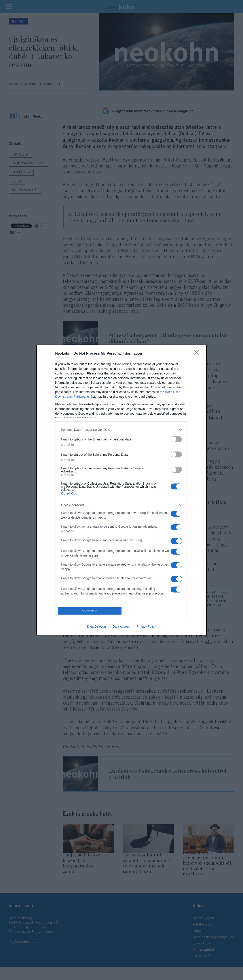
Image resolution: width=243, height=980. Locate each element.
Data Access (121, 626)
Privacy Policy (146, 626)
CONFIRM (90, 611)
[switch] (176, 439)
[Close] (198, 354)
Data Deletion (96, 626)
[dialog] (121, 490)
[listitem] (121, 430)
